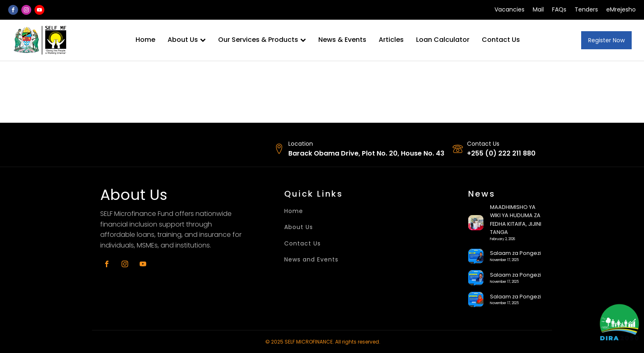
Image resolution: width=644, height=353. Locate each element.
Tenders (586, 10)
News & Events (342, 40)
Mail (538, 10)
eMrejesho (621, 10)
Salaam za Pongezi (515, 253)
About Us (187, 40)
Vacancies (509, 10)
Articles (391, 40)
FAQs (559, 10)
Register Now (606, 40)
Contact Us (501, 40)
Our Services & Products (262, 40)
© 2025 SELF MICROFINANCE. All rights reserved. (323, 342)
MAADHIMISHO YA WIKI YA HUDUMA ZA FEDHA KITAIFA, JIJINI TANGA (516, 220)
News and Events (311, 260)
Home (145, 40)
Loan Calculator (443, 40)
